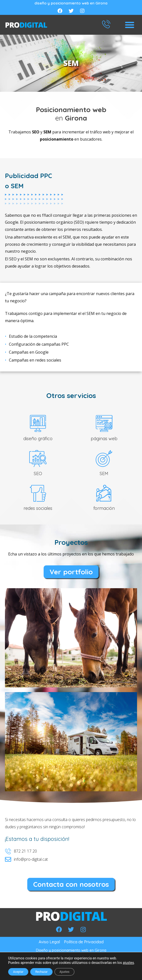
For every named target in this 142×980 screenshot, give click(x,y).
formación (104, 508)
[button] (130, 25)
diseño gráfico (38, 439)
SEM (104, 474)
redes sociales (38, 508)
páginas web (104, 439)
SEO (38, 474)
